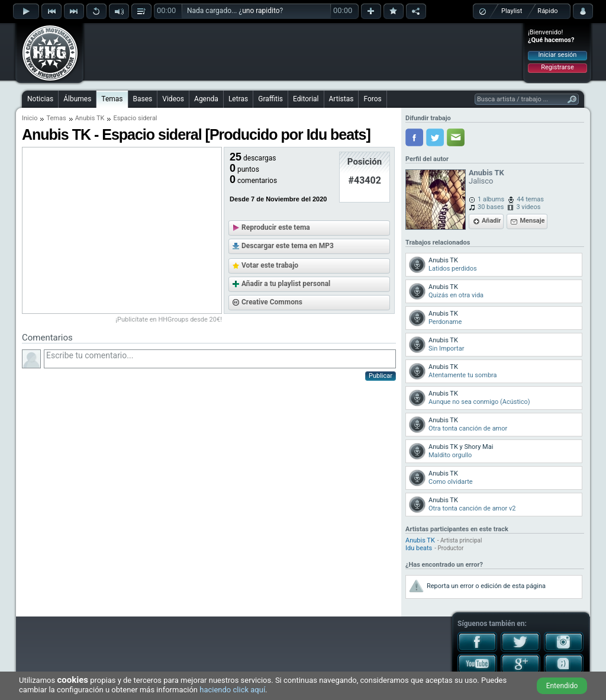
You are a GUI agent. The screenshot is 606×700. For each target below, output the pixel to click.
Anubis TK (90, 118)
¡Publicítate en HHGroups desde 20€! (169, 320)
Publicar (381, 376)
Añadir (491, 221)
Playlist (512, 11)
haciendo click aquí (232, 690)
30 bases (491, 207)
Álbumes (77, 99)
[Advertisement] (304, 52)
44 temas (530, 199)
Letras (238, 99)
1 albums (491, 199)
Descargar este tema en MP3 (288, 246)
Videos (173, 99)
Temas (112, 99)
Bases (143, 99)
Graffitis (270, 99)
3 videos (528, 207)
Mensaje (532, 221)
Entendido (562, 686)
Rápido (547, 11)
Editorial (306, 99)
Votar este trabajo (270, 265)
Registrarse (557, 67)
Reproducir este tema (276, 227)
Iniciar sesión (558, 55)
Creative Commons (272, 302)
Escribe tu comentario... (220, 359)
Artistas (341, 99)
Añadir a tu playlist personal (286, 284)
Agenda (206, 99)
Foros (372, 99)
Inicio (30, 118)
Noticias (40, 99)
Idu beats (419, 548)
